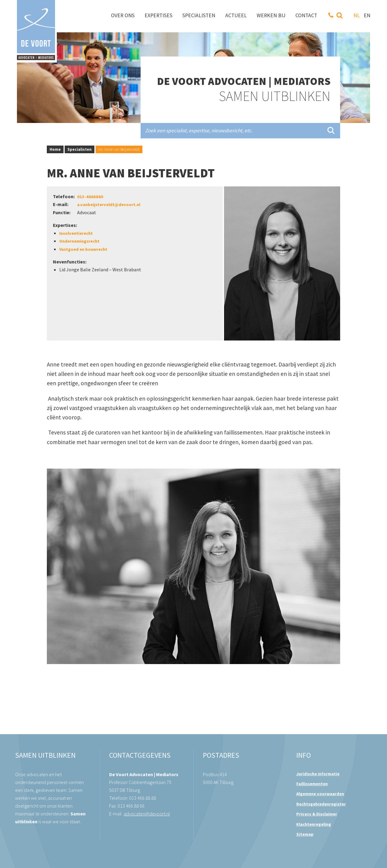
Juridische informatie (318, 774)
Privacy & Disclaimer (317, 814)
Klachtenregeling (314, 824)
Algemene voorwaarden (320, 794)
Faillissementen (312, 784)
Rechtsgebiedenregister (321, 804)
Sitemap (305, 834)
